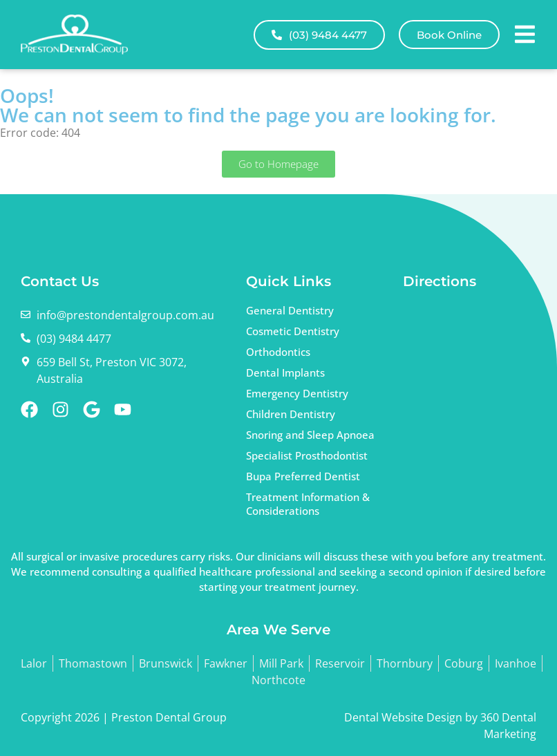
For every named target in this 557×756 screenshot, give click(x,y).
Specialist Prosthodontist (307, 455)
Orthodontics (278, 352)
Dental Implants (285, 372)
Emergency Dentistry (297, 393)
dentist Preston (468, 369)
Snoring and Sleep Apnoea (310, 435)
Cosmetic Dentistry (293, 331)
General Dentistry (290, 310)
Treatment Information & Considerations (308, 504)
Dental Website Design (403, 717)
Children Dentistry (291, 414)
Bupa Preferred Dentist (303, 476)
